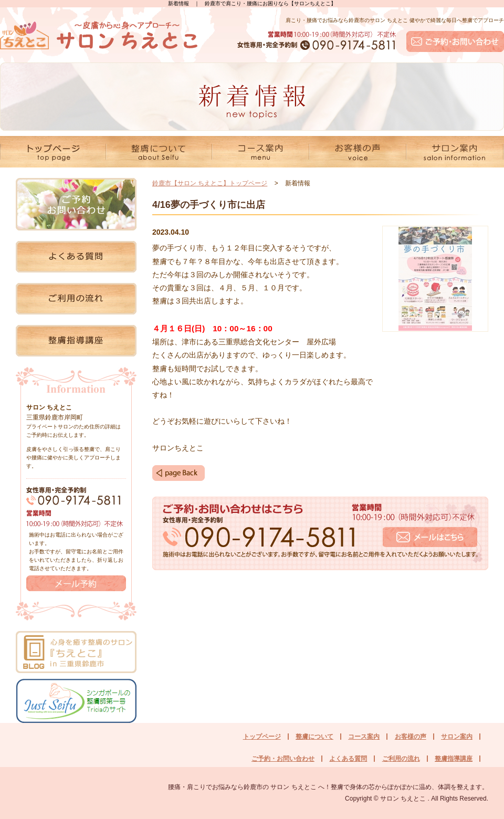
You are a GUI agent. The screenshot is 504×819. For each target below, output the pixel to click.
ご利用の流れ (401, 759)
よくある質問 (348, 759)
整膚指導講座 (454, 759)
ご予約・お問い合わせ (283, 759)
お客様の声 (411, 737)
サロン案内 (457, 737)
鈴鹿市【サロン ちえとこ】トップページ (210, 183)
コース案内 (364, 737)
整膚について (314, 737)
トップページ (262, 737)
